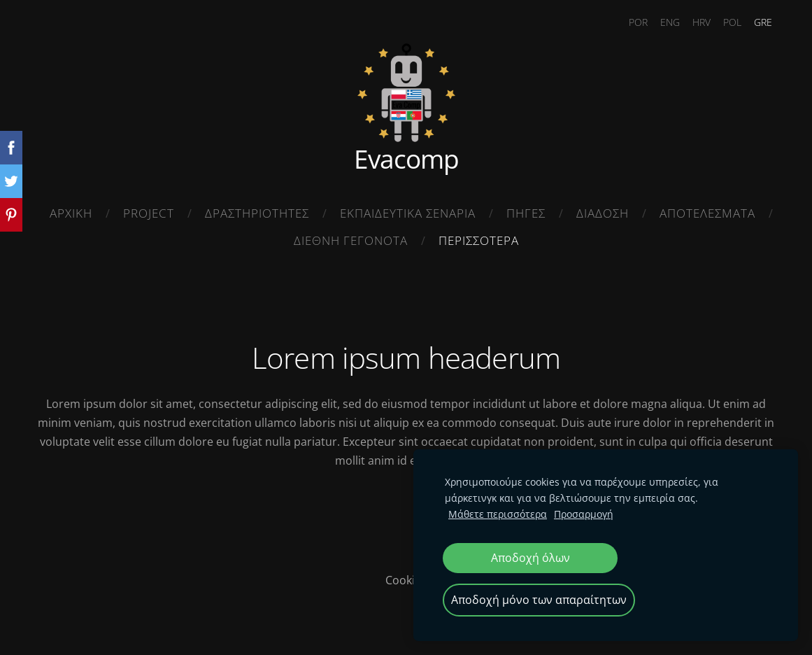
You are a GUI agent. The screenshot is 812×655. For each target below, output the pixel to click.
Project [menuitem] (149, 213)
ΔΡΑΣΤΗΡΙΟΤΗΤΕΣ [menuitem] (257, 213)
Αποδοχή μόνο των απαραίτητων (539, 600)
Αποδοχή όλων (530, 558)
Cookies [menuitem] (406, 580)
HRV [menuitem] (701, 22)
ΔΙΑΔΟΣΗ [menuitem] (603, 213)
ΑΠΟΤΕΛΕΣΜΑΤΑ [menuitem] (707, 213)
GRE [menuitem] (763, 22)
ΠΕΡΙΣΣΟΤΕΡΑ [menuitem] (479, 240)
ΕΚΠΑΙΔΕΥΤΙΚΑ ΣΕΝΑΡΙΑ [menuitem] (408, 213)
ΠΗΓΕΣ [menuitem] (526, 213)
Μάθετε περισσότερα (498, 514)
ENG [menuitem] (670, 22)
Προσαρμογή (584, 514)
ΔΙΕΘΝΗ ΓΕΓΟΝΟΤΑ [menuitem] (351, 240)
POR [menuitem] (638, 22)
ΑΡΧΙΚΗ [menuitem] (71, 213)
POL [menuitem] (732, 22)
